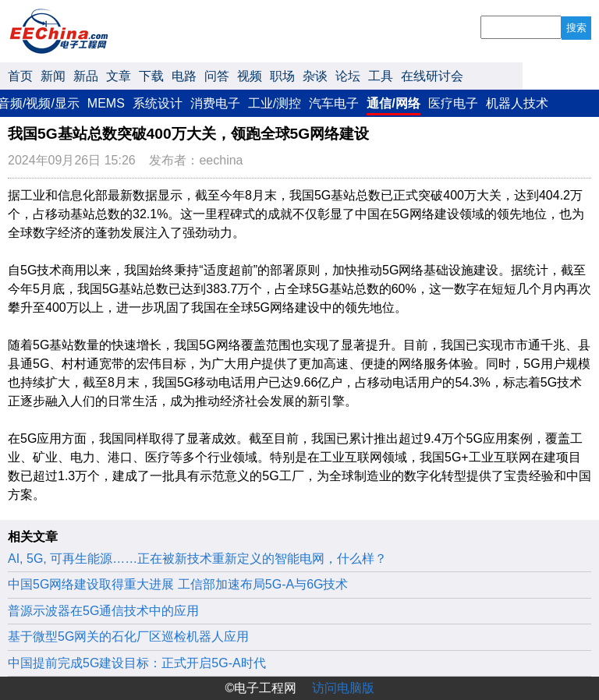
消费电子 (215, 103)
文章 (119, 76)
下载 (151, 76)
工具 (381, 76)
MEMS (106, 103)
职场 (282, 76)
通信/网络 (393, 103)
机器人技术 (517, 103)
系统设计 (158, 103)
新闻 (53, 76)
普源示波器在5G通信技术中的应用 (103, 611)
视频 (250, 76)
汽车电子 (334, 103)
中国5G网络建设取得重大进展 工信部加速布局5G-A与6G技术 (178, 584)
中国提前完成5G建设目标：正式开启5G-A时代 (137, 663)
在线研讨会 (432, 76)
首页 (20, 76)
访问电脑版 (343, 688)
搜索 (576, 28)
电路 (184, 76)
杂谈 (315, 76)
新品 (86, 76)
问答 (217, 76)
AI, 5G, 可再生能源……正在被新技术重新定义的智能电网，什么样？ (197, 559)
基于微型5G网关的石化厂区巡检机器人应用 (128, 636)
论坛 (348, 76)
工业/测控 (275, 103)
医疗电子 (453, 103)
